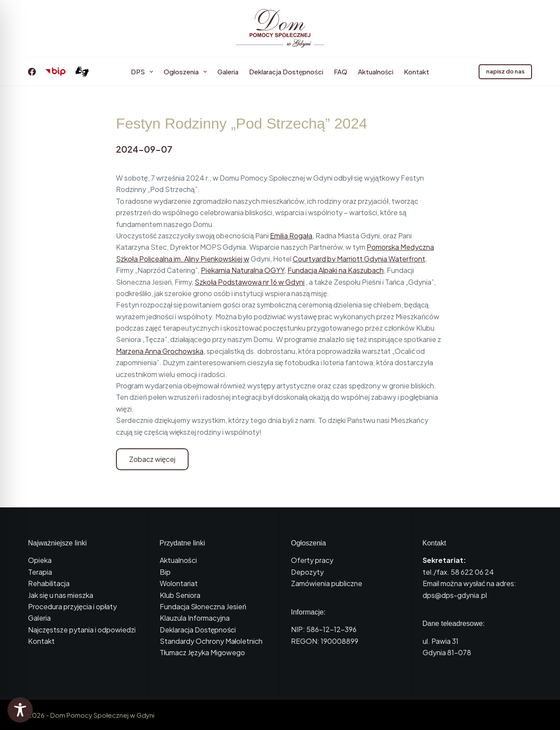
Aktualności (376, 72)
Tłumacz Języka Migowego (202, 652)
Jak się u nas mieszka (61, 595)
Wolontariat (179, 583)
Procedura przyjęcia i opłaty (72, 606)
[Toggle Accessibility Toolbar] (20, 710)
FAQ (341, 72)
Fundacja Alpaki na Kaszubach (336, 270)
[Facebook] (32, 72)
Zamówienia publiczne (327, 583)
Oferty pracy (312, 560)
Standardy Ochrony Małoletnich (211, 641)
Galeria (228, 72)
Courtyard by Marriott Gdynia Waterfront (359, 259)
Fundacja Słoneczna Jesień (203, 606)
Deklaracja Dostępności (286, 72)
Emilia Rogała (291, 236)
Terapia (40, 572)
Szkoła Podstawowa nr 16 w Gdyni (250, 282)
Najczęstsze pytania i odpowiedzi (82, 630)
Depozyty (307, 572)
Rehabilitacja (49, 583)
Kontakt (416, 72)
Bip (165, 572)
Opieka (40, 560)
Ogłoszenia (187, 72)
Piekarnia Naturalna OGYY (243, 270)
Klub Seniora (180, 595)
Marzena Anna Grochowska (160, 351)
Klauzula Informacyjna (195, 618)
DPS (144, 72)
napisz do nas (505, 71)
